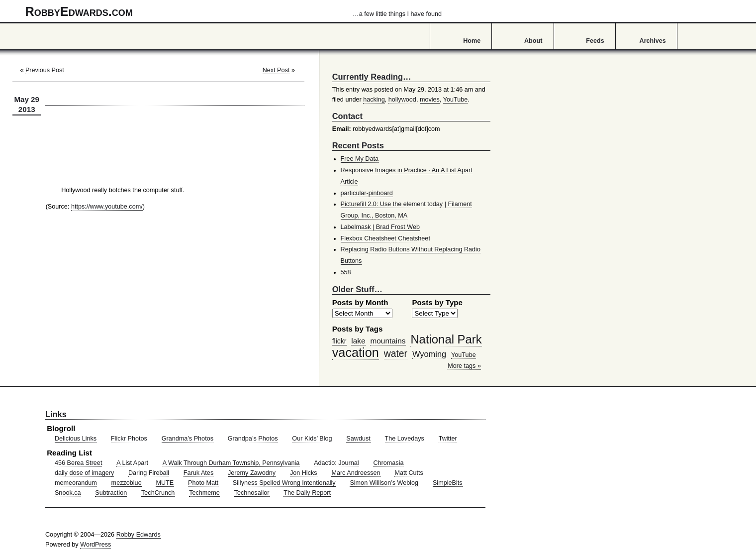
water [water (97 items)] (396, 353)
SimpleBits (448, 483)
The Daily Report (307, 493)
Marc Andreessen (356, 473)
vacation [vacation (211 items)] (356, 352)
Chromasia (388, 463)
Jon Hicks (304, 473)
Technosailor (252, 493)
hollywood (402, 100)
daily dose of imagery (84, 473)
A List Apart (132, 463)
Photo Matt (203, 483)
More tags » (464, 366)
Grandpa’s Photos (253, 439)
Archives (653, 41)
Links (56, 414)
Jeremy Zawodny (252, 473)
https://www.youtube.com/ (107, 207)
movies (430, 100)
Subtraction (111, 493)
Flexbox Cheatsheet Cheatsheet (385, 238)
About (533, 41)
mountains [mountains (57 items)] (388, 341)
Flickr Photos (129, 439)
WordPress (95, 545)
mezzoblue (127, 483)
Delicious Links (76, 439)
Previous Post (45, 70)
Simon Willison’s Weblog (384, 483)
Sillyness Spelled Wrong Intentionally (284, 483)
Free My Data (360, 159)
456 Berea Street (78, 463)
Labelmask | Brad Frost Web (380, 227)
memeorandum (76, 483)
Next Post (276, 70)
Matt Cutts (409, 473)
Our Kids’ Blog (312, 439)
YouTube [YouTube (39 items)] (464, 355)
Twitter (448, 439)
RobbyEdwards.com (234, 11)
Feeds (595, 41)
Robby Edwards (139, 535)
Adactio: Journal (336, 463)
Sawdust (358, 439)
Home (472, 41)
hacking (374, 100)
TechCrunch (158, 493)
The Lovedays (405, 439)
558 (346, 272)
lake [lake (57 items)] (358, 341)
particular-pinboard (367, 193)
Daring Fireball (149, 473)
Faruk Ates (198, 473)
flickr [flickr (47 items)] (339, 341)
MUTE (165, 483)
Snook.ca (68, 493)
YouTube (456, 100)
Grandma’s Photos (188, 439)
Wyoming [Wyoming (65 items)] (429, 354)
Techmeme (204, 493)
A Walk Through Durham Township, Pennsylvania (231, 463)
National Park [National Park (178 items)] (446, 339)
